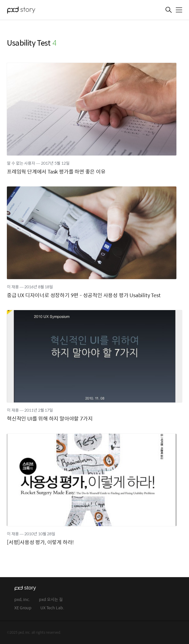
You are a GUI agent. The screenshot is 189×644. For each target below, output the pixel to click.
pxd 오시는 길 (51, 600)
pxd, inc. (22, 600)
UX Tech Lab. (52, 608)
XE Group (23, 608)
